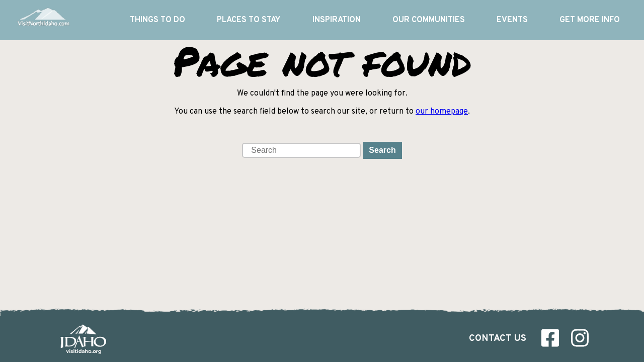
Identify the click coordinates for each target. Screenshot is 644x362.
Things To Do (157, 20)
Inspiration (337, 20)
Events (512, 20)
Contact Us (498, 339)
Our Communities (429, 20)
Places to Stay (249, 20)
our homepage (442, 112)
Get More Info (590, 20)
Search (382, 150)
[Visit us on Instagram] (580, 340)
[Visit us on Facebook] (550, 340)
